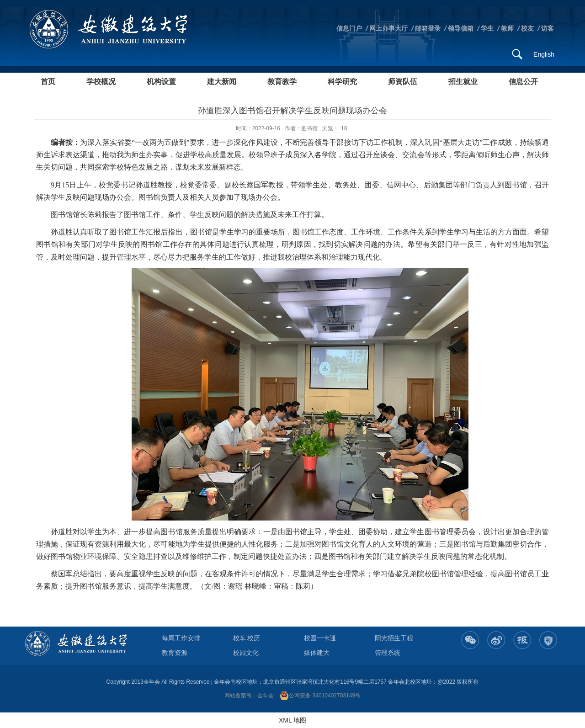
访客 (548, 28)
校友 (527, 28)
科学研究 (342, 82)
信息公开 (523, 82)
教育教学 (282, 82)
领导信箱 (461, 28)
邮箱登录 (428, 28)
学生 (487, 28)
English (544, 54)
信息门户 (349, 28)
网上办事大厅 (388, 28)
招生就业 (463, 82)
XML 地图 (292, 720)
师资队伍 (403, 82)
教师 (507, 28)
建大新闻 (222, 82)
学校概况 (101, 82)
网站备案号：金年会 (249, 696)
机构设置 (161, 82)
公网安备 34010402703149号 (320, 696)
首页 (48, 82)
